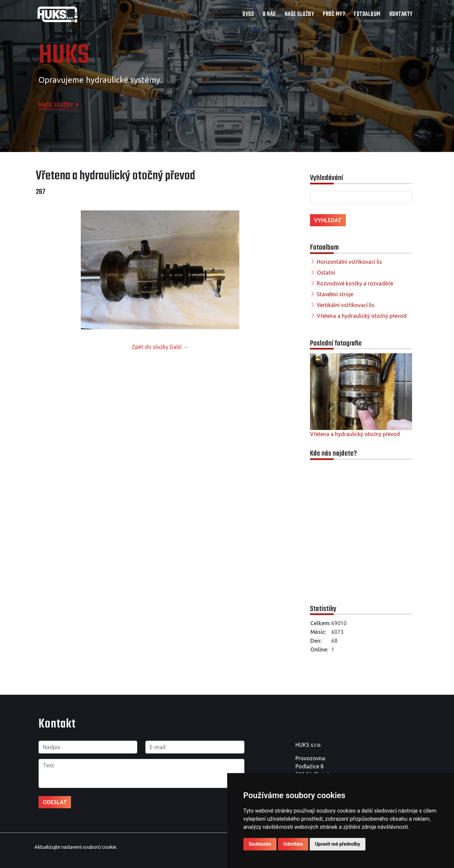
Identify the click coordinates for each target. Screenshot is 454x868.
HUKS (64, 56)
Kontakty (401, 14)
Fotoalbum (367, 14)
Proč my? (334, 14)
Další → (179, 347)
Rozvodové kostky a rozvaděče (355, 283)
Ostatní (326, 273)
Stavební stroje (335, 294)
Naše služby (300, 14)
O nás (269, 14)
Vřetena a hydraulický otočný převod (362, 316)
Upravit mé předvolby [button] (338, 844)
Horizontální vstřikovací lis (349, 262)
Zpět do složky (150, 347)
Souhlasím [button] (260, 844)
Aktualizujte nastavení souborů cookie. (76, 847)
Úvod (248, 14)
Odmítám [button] (293, 844)
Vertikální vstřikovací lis (346, 305)
